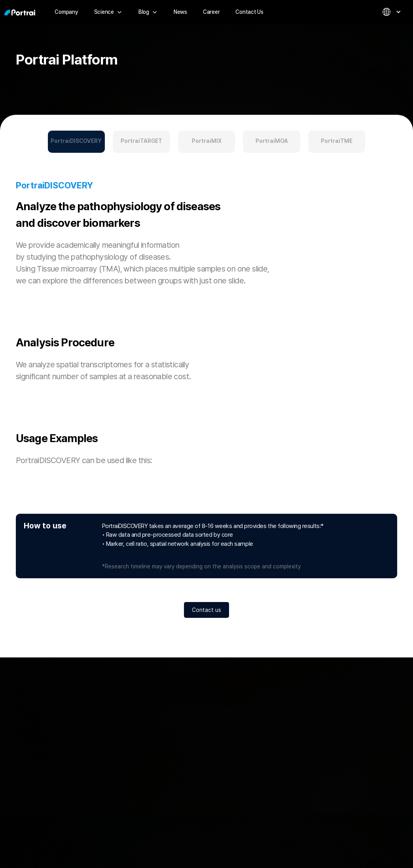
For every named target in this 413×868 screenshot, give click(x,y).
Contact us (206, 610)
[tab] (77, 142)
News (180, 12)
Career (211, 12)
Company (66, 12)
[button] (108, 12)
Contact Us (249, 12)
